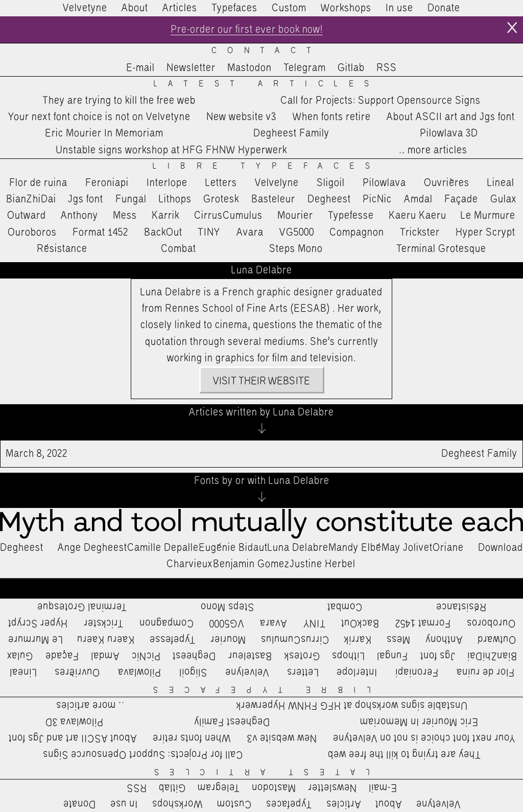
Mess (125, 216)
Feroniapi (107, 183)
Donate (444, 8)
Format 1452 (100, 233)
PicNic (377, 199)
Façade (461, 199)
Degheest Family (291, 134)
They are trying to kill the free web (119, 101)
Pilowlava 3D (449, 134)
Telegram (305, 68)
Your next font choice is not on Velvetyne (99, 117)
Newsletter (191, 68)
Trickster (420, 233)
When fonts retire (332, 117)
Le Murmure (488, 216)
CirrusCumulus (228, 216)
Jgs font (86, 199)
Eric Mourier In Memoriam (104, 134)
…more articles (433, 150)
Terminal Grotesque (441, 249)
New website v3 (241, 117)
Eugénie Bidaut (233, 548)
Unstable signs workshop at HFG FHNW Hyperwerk (171, 150)
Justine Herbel (323, 564)
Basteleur (273, 199)
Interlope (167, 183)
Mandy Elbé (355, 548)
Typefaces (234, 8)
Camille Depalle (163, 548)
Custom (289, 8)
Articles (180, 8)
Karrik (165, 216)
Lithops (175, 199)
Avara (250, 233)
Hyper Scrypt (485, 233)
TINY (209, 233)
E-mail (140, 68)
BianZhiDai (31, 199)
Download (501, 548)
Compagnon (357, 233)
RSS (387, 68)
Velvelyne (277, 183)
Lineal (501, 183)
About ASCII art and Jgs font (451, 117)
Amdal (418, 199)
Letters (221, 183)
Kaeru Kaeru (418, 216)
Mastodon (249, 68)
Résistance (62, 249)
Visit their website (261, 381)
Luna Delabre (298, 548)
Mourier (295, 216)
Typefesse (351, 216)
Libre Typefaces (267, 166)
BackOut (163, 233)
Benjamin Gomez (251, 564)
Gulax (504, 199)
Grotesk (221, 199)
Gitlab (351, 68)
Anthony (79, 216)
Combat (179, 249)
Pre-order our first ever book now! (246, 30)
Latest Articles (267, 84)
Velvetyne (85, 8)
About (135, 8)
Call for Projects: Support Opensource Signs (381, 101)
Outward (27, 216)
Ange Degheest (92, 548)
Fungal (131, 199)
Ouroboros (32, 233)
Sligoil (331, 183)
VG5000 (297, 233)
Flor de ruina (38, 183)
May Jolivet (407, 548)
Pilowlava (384, 183)
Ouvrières (447, 183)
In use (399, 8)
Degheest (329, 199)
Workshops (346, 8)
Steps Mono (296, 249)
